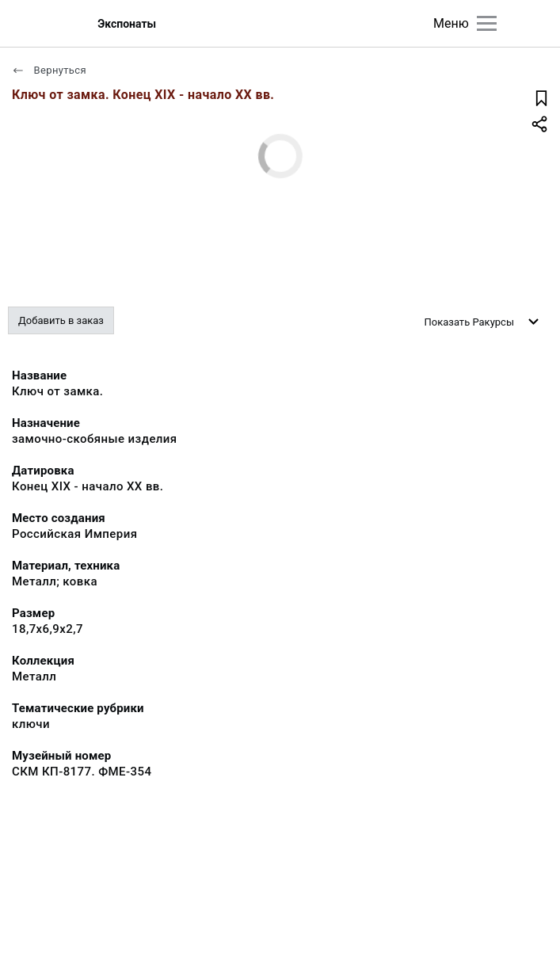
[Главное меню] (487, 23)
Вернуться (49, 70)
